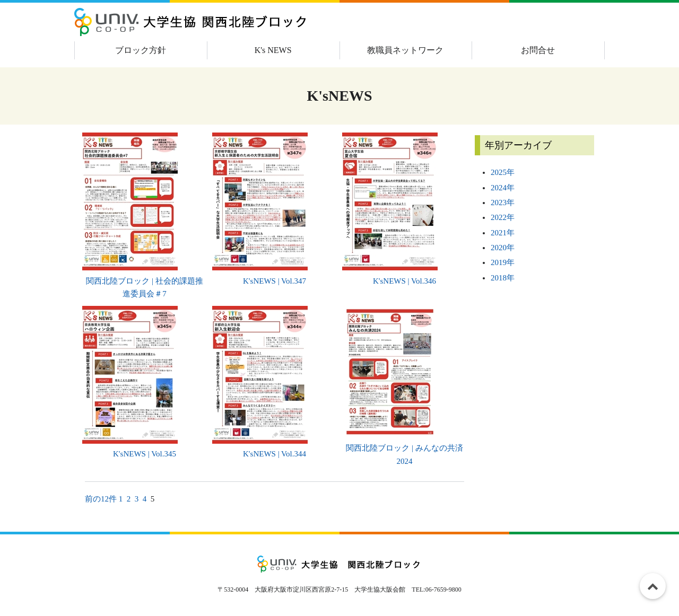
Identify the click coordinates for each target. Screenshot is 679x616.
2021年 (503, 233)
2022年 (503, 217)
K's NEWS (273, 50)
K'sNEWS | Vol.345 (145, 454)
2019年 (503, 262)
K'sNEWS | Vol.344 (275, 454)
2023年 (503, 203)
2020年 (503, 248)
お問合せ (538, 50)
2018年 (503, 278)
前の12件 (101, 499)
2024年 (503, 188)
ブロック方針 (141, 50)
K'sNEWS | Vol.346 (404, 281)
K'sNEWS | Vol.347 (275, 281)
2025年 (503, 172)
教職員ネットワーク (405, 50)
